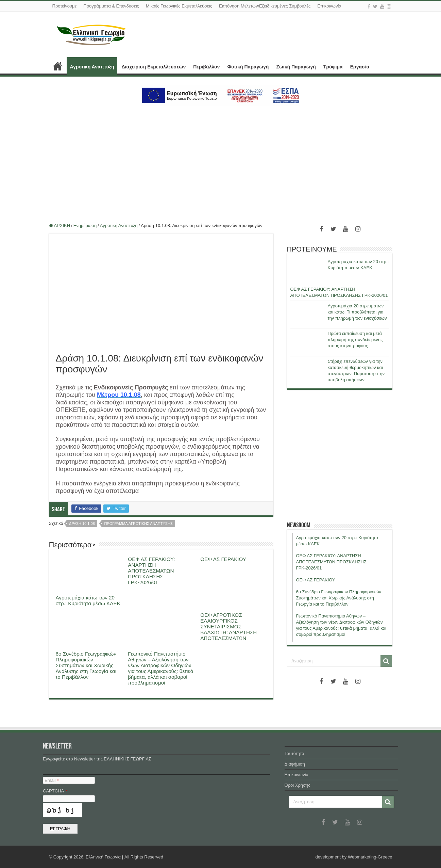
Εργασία (360, 67)
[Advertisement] (221, 160)
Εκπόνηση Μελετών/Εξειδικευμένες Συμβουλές (265, 6)
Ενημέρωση (85, 226)
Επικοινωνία (329, 6)
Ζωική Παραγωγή (296, 67)
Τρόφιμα (333, 67)
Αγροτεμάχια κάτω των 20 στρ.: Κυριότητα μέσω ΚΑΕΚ (88, 600)
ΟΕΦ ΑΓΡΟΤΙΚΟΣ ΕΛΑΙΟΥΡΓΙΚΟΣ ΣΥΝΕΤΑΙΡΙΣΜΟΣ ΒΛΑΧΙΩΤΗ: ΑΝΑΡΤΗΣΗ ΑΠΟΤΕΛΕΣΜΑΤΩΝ (228, 626)
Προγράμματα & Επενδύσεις (111, 6)
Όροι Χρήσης (298, 785)
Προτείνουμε (65, 6)
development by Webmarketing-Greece (354, 857)
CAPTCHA (55, 791)
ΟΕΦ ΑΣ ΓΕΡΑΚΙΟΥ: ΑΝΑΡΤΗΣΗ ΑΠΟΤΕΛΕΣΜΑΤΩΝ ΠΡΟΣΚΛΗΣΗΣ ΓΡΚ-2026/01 (151, 571)
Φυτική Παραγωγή (248, 67)
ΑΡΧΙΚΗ (58, 66)
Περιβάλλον (206, 67)
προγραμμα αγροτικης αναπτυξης (138, 524)
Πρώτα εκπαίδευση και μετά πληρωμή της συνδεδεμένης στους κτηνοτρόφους (355, 340)
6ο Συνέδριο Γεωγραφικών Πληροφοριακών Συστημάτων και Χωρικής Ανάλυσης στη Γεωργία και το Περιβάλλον (86, 665)
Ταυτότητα (294, 753)
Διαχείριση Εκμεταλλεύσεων (154, 67)
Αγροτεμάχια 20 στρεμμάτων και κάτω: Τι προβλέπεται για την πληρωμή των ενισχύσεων (357, 312)
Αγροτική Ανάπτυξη (92, 67)
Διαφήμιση (295, 764)
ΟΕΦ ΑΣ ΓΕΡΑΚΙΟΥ (223, 559)
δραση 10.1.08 (82, 524)
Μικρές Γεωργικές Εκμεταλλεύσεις (179, 6)
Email (52, 780)
